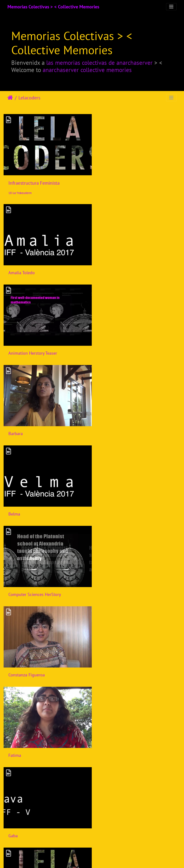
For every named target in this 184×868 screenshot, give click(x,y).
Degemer (10, 98)
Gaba (105, 502)
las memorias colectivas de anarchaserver (99, 63)
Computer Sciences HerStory (35, 424)
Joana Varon (19, 736)
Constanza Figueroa (119, 424)
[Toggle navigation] (171, 7)
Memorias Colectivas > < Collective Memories (53, 7)
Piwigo (109, 858)
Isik (12, 658)
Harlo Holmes (113, 580)
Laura (14, 814)
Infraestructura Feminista (34, 181)
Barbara (16, 346)
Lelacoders (29, 98)
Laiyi (105, 736)
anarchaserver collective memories (87, 70)
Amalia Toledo (22, 268)
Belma (106, 346)
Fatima (15, 502)
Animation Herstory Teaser (125, 268)
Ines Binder (111, 658)
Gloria (14, 580)
